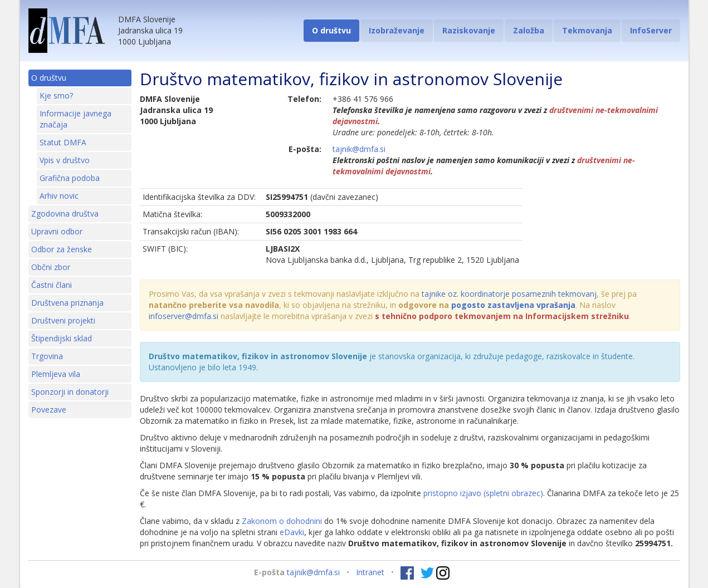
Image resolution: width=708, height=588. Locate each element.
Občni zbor (51, 267)
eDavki (292, 532)
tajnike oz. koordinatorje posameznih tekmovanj (509, 294)
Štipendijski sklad (62, 338)
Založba (529, 30)
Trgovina (47, 356)
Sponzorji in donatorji (70, 392)
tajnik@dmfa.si (359, 149)
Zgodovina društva (65, 214)
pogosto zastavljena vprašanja (513, 305)
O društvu (331, 30)
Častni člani (52, 285)
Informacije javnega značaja (75, 119)
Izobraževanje (397, 30)
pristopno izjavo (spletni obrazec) (483, 493)
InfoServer (651, 30)
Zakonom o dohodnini (282, 521)
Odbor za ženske (62, 249)
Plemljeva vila (56, 374)
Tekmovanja (587, 30)
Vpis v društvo (65, 160)
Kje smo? (56, 95)
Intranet (370, 572)
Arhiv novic (59, 196)
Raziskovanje (469, 30)
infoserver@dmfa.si (184, 316)
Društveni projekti (63, 320)
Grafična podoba (70, 178)
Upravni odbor (57, 231)
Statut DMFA (63, 142)
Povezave (49, 410)
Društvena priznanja (67, 303)
